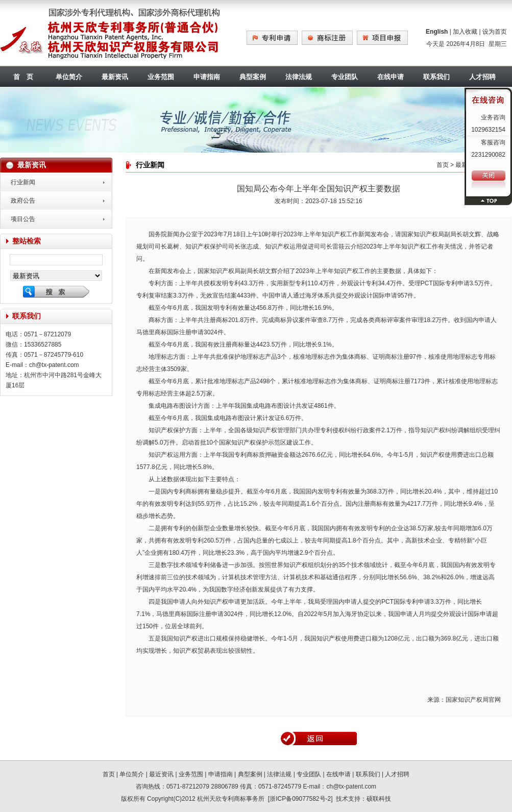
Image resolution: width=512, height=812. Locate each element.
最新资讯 (115, 77)
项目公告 (23, 219)
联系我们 (436, 77)
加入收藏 (465, 32)
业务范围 (161, 77)
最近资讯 (161, 774)
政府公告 (23, 201)
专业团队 (345, 77)
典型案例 (253, 77)
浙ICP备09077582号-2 (300, 799)
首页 (443, 165)
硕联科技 (379, 799)
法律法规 (299, 77)
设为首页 (495, 32)
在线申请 (391, 77)
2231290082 (488, 155)
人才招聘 (397, 774)
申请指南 (207, 77)
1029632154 (488, 130)
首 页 (23, 77)
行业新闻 (23, 182)
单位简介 (69, 77)
